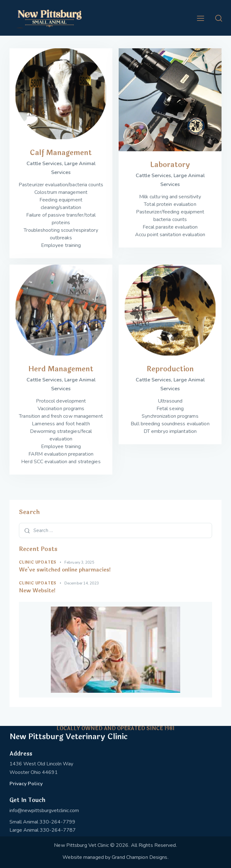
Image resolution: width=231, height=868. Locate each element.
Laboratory (170, 165)
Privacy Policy (26, 784)
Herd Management (61, 369)
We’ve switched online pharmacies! (65, 570)
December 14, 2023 (82, 583)
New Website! (37, 591)
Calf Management (61, 153)
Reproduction (170, 369)
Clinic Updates (38, 562)
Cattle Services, (45, 164)
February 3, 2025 (79, 562)
